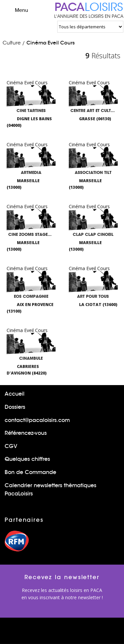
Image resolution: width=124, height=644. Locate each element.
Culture (12, 43)
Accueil (15, 394)
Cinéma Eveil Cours (51, 43)
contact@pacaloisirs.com (37, 420)
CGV (11, 446)
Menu (16, 10)
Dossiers (15, 407)
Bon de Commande (30, 472)
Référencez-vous (26, 433)
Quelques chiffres (27, 459)
